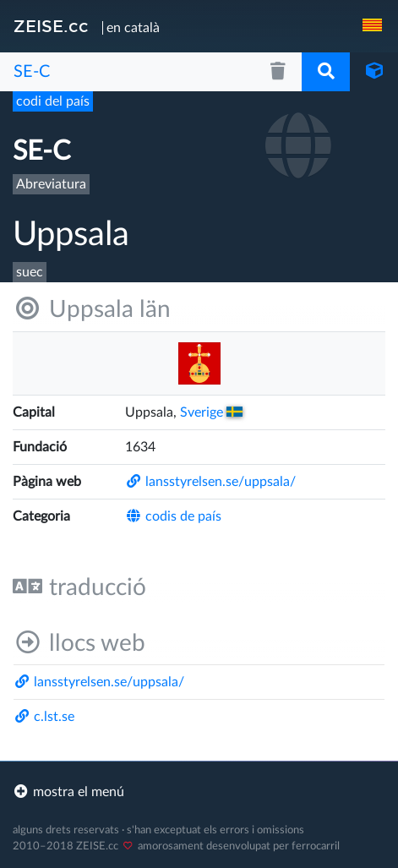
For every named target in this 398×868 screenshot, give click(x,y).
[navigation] (373, 26)
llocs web (79, 643)
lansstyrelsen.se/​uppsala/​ (210, 482)
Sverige (211, 412)
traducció (79, 587)
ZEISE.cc (51, 26)
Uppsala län (92, 309)
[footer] (199, 792)
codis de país (173, 516)
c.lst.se (44, 717)
